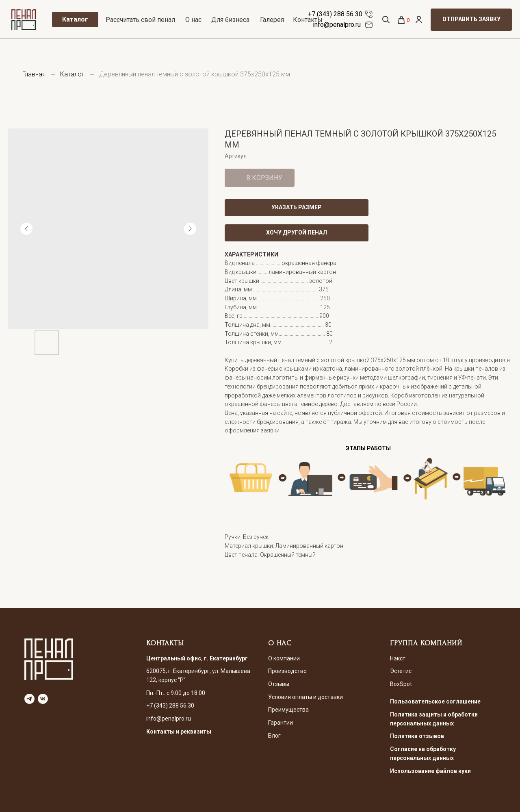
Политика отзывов (417, 736)
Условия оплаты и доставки (305, 697)
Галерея (272, 20)
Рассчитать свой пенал (140, 20)
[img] (369, 14)
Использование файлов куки (430, 771)
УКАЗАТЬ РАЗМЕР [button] (297, 207)
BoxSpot (401, 684)
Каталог (72, 74)
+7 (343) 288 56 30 (335, 14)
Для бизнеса (230, 20)
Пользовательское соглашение (435, 701)
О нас (193, 20)
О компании (284, 658)
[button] (471, 20)
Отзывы (279, 684)
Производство (287, 671)
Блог (274, 736)
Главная (34, 74)
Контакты (308, 20)
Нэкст (398, 658)
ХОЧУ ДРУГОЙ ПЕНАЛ (297, 232)
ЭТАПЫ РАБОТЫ (368, 448)
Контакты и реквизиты (179, 732)
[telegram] (29, 699)
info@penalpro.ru (337, 25)
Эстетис (401, 671)
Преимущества (288, 710)
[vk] (43, 699)
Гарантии (281, 723)
